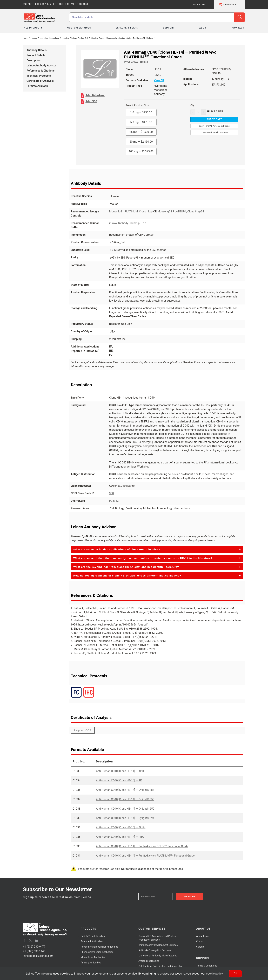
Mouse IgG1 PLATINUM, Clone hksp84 (181, 211)
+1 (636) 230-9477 (34, 947)
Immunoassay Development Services (158, 945)
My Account (200, 4)
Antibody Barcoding (149, 961)
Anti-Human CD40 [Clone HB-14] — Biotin (121, 827)
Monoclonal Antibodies (93, 957)
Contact (200, 941)
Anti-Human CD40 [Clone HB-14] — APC (120, 771)
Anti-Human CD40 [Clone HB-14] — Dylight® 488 (125, 790)
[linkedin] (37, 940)
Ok (235, 974)
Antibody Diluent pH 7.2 (128, 223)
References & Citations (41, 71)
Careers (200, 947)
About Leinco (203, 936)
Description (33, 60)
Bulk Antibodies (93, 936)
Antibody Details (36, 50)
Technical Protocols (39, 76)
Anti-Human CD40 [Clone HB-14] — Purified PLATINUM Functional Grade (145, 856)
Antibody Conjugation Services (155, 950)
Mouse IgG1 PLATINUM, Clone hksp (131, 211)
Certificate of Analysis (40, 81)
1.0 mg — (141, 112)
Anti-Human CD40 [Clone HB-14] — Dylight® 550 (125, 799)
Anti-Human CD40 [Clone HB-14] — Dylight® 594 (125, 818)
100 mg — (141, 151)
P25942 (114, 501)
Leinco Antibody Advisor (41, 65)
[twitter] (30, 940)
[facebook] (24, 940)
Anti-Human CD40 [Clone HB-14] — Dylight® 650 (125, 809)
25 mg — (141, 132)
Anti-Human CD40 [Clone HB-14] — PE (119, 780)
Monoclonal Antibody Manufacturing (158, 956)
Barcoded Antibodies (92, 941)
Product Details (36, 55)
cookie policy (215, 974)
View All (159, 80)
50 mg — (141, 142)
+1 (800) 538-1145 (34, 951)
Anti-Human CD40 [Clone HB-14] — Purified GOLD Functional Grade (142, 846)
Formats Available (38, 86)
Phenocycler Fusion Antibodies (97, 952)
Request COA (83, 730)
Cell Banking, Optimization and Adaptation (161, 966)
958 (112, 493)
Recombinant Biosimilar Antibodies (99, 947)
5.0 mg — (141, 122)
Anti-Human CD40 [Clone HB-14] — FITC (120, 837)
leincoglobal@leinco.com (38, 956)
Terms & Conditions (207, 966)
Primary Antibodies (91, 963)
